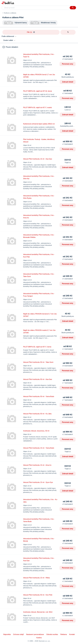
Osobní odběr (8, 40)
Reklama (64, 634)
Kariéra (39, 638)
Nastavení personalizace (35, 634)
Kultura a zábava (10, 13)
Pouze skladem (12, 47)
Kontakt (72, 634)
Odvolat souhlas (52, 634)
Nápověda (7, 634)
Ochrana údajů (18, 634)
